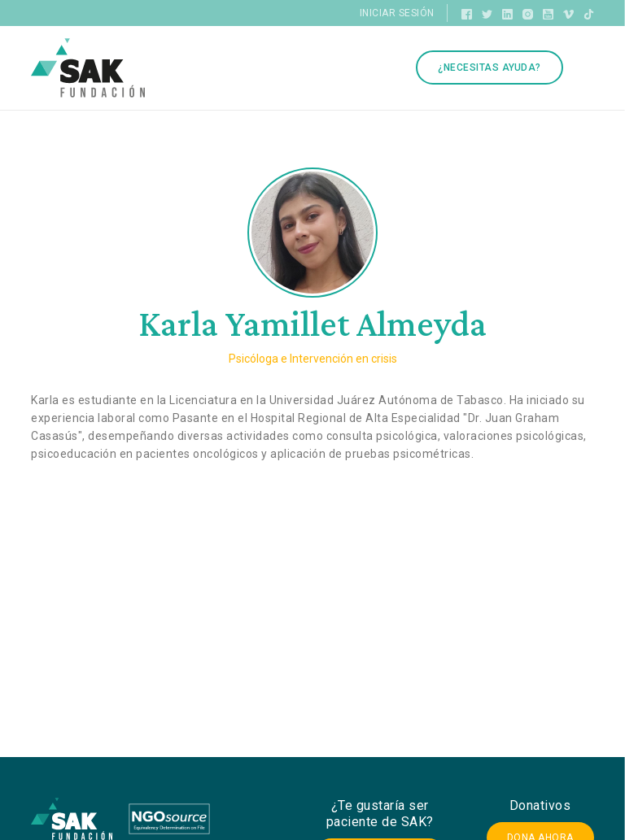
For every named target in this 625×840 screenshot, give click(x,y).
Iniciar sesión (397, 13)
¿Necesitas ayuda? (490, 67)
